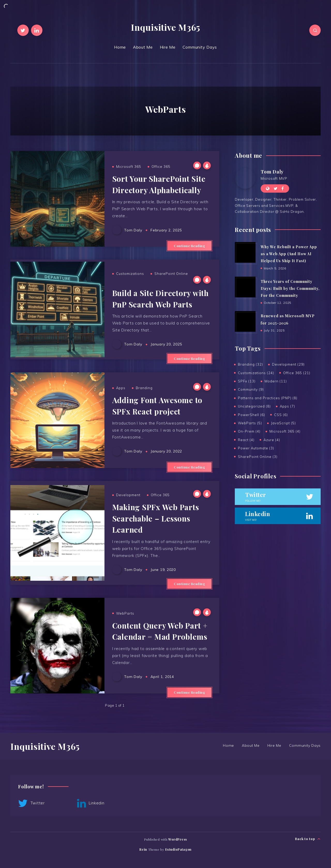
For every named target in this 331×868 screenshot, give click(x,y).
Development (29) (288, 364)
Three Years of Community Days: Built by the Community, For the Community (290, 289)
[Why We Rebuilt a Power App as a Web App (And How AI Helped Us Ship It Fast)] (245, 252)
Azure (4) (272, 440)
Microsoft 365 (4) (285, 431)
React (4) (246, 440)
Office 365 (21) (297, 373)
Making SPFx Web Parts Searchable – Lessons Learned (156, 518)
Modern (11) (276, 381)
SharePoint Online (171, 274)
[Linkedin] (37, 30)
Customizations (130, 274)
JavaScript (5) (283, 423)
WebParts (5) (250, 423)
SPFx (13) (247, 381)
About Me (143, 47)
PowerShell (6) (251, 415)
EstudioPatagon (179, 849)
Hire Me (168, 47)
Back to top (308, 839)
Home (120, 47)
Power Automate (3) (256, 448)
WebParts (125, 613)
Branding (144, 388)
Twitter (31, 803)
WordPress (178, 839)
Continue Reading (189, 246)
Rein (143, 849)
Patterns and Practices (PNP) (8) (268, 398)
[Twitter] (23, 30)
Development (128, 495)
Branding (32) (250, 364)
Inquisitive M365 (165, 27)
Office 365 (161, 167)
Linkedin (91, 803)
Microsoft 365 (129, 167)
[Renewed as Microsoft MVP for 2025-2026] (245, 321)
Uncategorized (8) (254, 406)
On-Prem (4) (249, 431)
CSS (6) (281, 415)
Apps (121, 388)
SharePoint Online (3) (258, 457)
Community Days (200, 47)
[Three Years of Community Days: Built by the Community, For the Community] (245, 287)
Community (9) (251, 389)
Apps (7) (287, 406)
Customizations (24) (256, 373)
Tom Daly (272, 172)
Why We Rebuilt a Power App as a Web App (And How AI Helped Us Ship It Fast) (289, 254)
